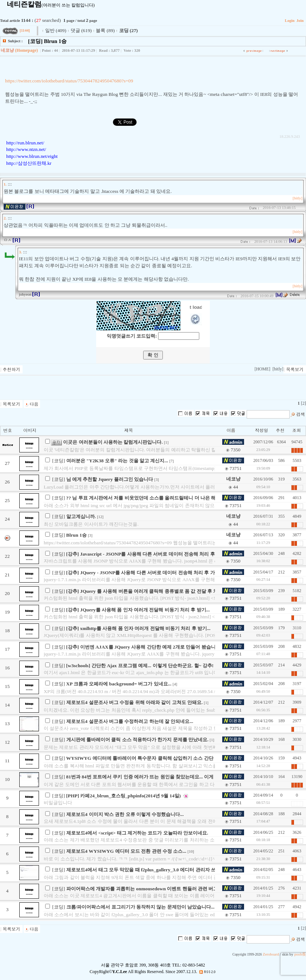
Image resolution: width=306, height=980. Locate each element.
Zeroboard (271, 954)
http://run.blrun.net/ (25, 143)
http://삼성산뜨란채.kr (29, 163)
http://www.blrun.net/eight (32, 156)
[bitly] (297, 198)
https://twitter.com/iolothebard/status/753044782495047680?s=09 (69, 81)
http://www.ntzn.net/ (26, 149)
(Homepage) (26, 50)
